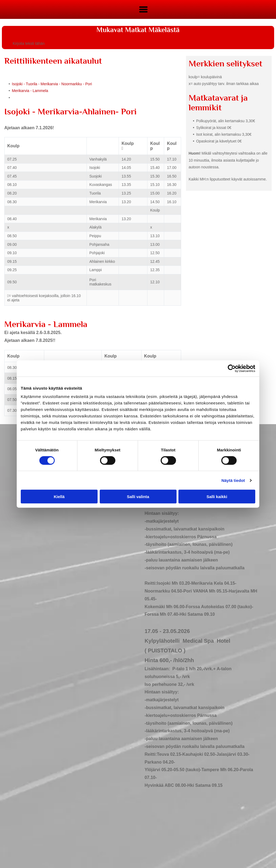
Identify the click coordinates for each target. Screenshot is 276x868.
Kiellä (59, 497)
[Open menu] (143, 9)
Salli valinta (138, 497)
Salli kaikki (217, 497)
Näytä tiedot (233, 480)
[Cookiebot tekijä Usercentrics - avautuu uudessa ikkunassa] (232, 368)
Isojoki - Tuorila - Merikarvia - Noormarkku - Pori (52, 84)
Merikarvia (21, 91)
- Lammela (39, 91)
